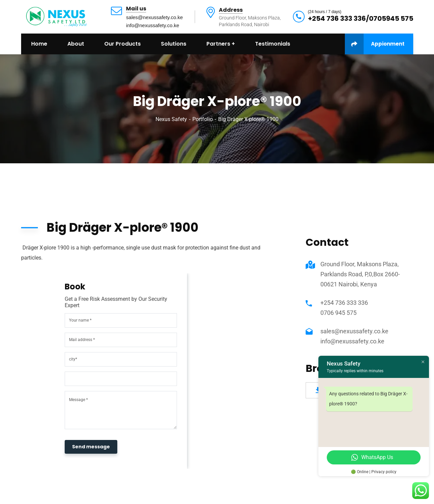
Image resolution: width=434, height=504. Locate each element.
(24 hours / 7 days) (325, 12)
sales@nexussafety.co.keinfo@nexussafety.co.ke (154, 21)
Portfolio (203, 119)
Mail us (136, 9)
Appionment (375, 44)
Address (231, 10)
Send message (91, 447)
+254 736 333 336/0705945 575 (361, 18)
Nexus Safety (171, 119)
